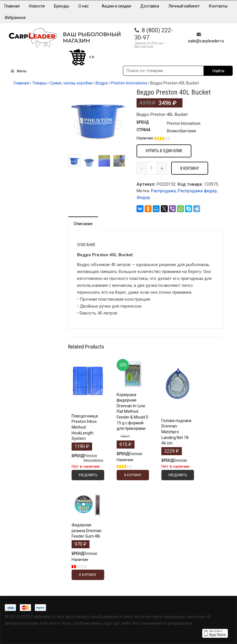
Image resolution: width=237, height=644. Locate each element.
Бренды (61, 6)
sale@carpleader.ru (206, 41)
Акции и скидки (116, 6)
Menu (18, 71)
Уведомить (88, 475)
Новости (37, 6)
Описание (83, 224)
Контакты (218, 6)
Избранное (15, 18)
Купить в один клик (164, 151)
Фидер (143, 197)
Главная (12, 6)
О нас (85, 6)
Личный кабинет (184, 6)
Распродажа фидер (197, 191)
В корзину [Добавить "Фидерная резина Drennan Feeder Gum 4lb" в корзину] (88, 575)
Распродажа (163, 191)
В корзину (190, 168)
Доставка (150, 6)
